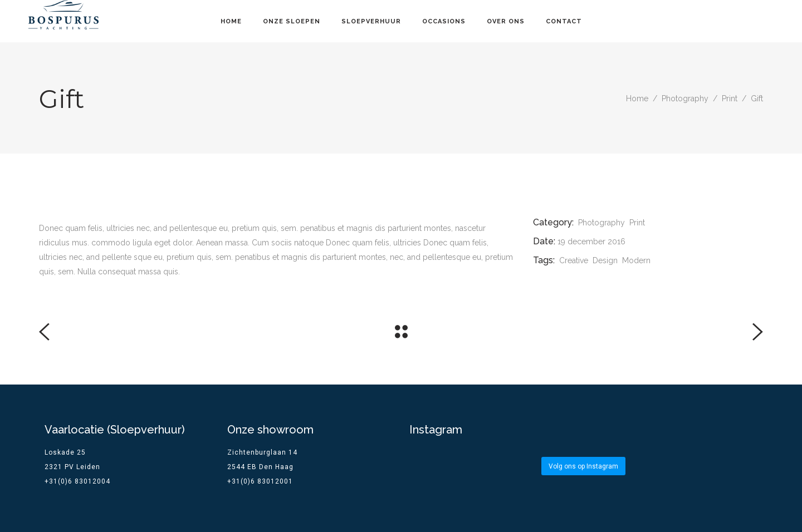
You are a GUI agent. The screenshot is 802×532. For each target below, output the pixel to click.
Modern (636, 260)
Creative (574, 260)
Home (637, 98)
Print (730, 98)
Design (605, 260)
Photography (685, 98)
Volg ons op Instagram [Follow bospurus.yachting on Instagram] (583, 466)
